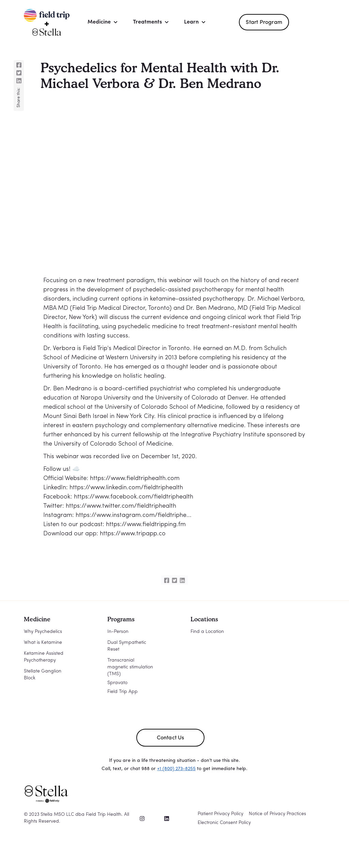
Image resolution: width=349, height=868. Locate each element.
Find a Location (207, 632)
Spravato (117, 683)
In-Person (118, 632)
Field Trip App (123, 692)
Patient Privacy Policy (221, 814)
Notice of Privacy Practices (277, 814)
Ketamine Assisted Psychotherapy (44, 657)
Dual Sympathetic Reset (127, 646)
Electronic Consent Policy (224, 823)
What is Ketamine (43, 643)
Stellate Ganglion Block (43, 675)
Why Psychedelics (43, 632)
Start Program (264, 23)
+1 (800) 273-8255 (176, 769)
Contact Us (171, 738)
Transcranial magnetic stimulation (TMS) (130, 667)
